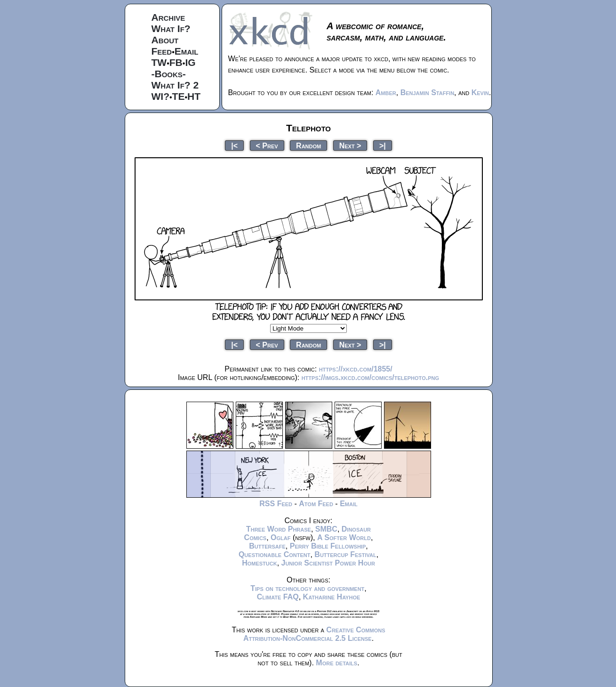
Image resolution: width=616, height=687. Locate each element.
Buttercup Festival (345, 554)
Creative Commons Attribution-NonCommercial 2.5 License (314, 634)
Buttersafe (267, 546)
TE (179, 96)
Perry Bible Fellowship (328, 546)
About (165, 40)
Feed (162, 51)
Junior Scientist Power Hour (328, 563)
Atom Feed (316, 504)
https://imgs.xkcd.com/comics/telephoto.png (370, 377)
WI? (160, 96)
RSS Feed (276, 504)
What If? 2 (175, 85)
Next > (350, 145)
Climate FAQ (278, 597)
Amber (386, 93)
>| (383, 145)
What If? (171, 28)
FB (176, 62)
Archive (168, 17)
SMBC (326, 529)
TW (159, 62)
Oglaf (280, 537)
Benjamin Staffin (427, 93)
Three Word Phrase (279, 529)
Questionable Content (275, 554)
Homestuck (260, 563)
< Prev (267, 145)
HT (194, 96)
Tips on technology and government (307, 588)
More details (336, 663)
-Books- (169, 74)
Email (187, 51)
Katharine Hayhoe (332, 597)
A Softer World (344, 537)
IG (190, 62)
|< (234, 145)
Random (308, 145)
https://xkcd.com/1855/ (356, 369)
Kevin (480, 93)
